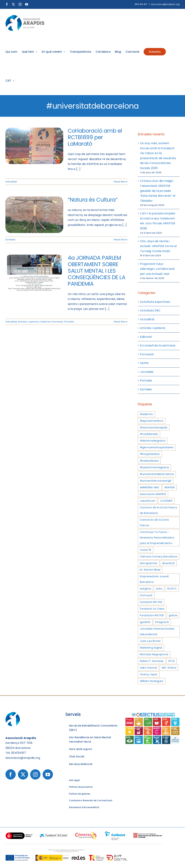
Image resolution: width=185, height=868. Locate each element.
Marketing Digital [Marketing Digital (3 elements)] (151, 648)
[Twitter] (23, 774)
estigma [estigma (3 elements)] (146, 589)
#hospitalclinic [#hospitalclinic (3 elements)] (150, 454)
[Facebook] (11, 774)
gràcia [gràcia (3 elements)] (173, 615)
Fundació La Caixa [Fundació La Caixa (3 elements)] (152, 609)
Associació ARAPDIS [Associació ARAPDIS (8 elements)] (153, 494)
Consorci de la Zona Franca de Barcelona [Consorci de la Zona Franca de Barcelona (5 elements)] (158, 510)
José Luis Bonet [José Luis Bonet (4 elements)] (150, 641)
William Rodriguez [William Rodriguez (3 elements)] (152, 681)
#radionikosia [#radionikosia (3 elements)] (149, 461)
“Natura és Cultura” (93, 200)
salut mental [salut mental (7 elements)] (148, 668)
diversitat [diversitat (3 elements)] (168, 563)
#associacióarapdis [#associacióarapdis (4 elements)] (154, 428)
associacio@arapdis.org (165, 4)
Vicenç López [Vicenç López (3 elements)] (149, 674)
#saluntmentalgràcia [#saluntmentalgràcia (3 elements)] (154, 467)
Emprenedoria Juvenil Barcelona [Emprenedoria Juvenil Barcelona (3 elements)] (154, 579)
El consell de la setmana (158, 345)
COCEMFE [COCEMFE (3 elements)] (166, 501)
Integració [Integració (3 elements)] (162, 622)
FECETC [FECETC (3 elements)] (172, 589)
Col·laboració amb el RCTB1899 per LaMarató (95, 137)
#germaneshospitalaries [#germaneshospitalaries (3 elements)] (157, 447)
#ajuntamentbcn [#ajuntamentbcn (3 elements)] (152, 421)
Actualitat (11, 182)
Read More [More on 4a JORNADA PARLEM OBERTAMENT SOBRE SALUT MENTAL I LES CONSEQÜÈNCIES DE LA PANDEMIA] (121, 322)
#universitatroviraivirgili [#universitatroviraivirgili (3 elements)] (156, 481)
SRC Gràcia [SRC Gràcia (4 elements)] (169, 668)
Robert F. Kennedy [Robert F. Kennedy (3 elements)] (152, 661)
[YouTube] (48, 774)
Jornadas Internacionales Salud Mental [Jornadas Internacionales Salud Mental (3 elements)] (157, 632)
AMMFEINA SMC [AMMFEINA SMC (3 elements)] (150, 487)
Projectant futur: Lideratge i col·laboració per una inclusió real (157, 269)
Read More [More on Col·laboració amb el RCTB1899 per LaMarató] (121, 182)
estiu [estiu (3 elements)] (159, 589)
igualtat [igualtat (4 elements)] (145, 622)
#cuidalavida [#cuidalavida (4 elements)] (149, 434)
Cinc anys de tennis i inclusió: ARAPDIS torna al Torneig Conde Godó (158, 246)
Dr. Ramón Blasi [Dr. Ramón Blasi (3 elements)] (150, 570)
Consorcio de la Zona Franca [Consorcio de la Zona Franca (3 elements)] (154, 523)
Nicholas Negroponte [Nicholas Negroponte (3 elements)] (154, 654)
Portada (69, 322)
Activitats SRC (150, 310)
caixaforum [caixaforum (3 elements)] (148, 501)
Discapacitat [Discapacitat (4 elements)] (149, 563)
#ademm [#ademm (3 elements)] (146, 414)
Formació (57, 322)
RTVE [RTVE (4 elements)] (172, 661)
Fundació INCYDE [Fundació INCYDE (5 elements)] (151, 602)
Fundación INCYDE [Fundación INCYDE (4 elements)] (152, 615)
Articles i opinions (29, 322)
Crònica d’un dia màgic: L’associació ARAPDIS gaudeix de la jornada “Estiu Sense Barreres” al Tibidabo (158, 191)
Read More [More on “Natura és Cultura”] (121, 240)
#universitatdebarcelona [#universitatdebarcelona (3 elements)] (157, 474)
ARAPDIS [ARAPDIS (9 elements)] (170, 487)
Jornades (147, 372)
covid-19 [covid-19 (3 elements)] (146, 550)
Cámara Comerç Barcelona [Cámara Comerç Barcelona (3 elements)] (159, 557)
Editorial (45, 322)
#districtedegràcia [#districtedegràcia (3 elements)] (153, 441)
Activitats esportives (155, 302)
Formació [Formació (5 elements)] (146, 595)
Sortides (10, 240)
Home (144, 363)
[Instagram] (35, 774)
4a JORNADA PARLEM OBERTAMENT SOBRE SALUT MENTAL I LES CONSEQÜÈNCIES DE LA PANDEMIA (96, 271)
